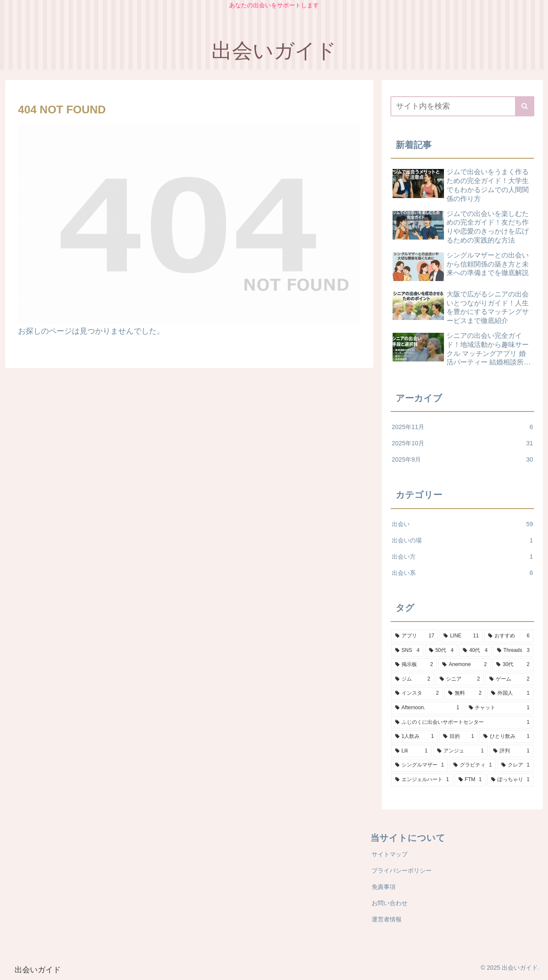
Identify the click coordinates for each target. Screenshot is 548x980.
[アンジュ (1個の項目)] (460, 751)
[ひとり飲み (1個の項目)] (506, 737)
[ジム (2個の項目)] (413, 679)
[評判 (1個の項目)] (511, 751)
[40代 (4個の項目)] (475, 651)
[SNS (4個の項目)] (407, 651)
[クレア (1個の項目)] (515, 765)
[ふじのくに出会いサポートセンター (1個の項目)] (462, 722)
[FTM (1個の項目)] (470, 780)
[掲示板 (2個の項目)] (414, 665)
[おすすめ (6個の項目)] (509, 636)
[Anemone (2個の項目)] (465, 665)
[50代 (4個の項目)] (441, 651)
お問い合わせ (390, 903)
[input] (462, 106)
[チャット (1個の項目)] (499, 708)
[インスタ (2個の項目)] (417, 693)
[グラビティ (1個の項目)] (473, 765)
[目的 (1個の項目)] (459, 737)
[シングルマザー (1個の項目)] (420, 765)
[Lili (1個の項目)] (411, 751)
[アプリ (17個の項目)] (415, 636)
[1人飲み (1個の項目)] (414, 737)
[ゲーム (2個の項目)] (509, 679)
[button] (525, 106)
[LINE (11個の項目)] (461, 636)
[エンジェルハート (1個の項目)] (422, 780)
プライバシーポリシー (402, 870)
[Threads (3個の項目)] (513, 651)
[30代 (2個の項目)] (513, 665)
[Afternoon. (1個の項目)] (427, 708)
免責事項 (384, 887)
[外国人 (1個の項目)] (510, 693)
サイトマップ (390, 854)
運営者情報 (387, 919)
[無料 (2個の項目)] (465, 693)
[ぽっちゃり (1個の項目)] (510, 780)
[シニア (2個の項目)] (460, 679)
